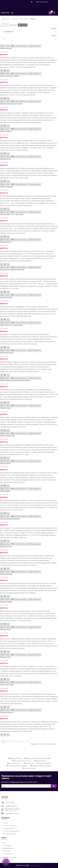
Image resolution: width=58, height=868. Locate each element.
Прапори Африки (44, 763)
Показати (54, 36)
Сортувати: (54, 29)
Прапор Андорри (6, 187)
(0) (7, 52)
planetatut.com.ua (36, 865)
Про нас (6, 823)
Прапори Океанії (29, 768)
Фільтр (5, 25)
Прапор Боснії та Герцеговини (11, 325)
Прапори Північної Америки (17, 766)
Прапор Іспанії (6, 629)
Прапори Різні (40, 761)
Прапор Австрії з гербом (9, 76)
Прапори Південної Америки (41, 766)
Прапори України (15, 758)
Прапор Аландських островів (11, 104)
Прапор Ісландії (6, 602)
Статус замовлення (42, 2)
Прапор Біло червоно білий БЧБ (12, 270)
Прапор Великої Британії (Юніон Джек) (15, 380)
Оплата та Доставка (9, 826)
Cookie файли (7, 845)
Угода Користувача (9, 828)
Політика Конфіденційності (11, 831)
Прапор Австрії (6, 48)
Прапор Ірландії (6, 574)
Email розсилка (8, 854)
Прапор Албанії (6, 131)
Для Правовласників (10, 834)
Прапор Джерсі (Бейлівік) (10, 519)
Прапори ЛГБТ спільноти (22, 761)
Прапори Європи (14, 763)
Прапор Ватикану (7, 353)
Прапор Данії (5, 491)
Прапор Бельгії (6, 242)
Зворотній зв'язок (9, 848)
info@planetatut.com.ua (12, 813)
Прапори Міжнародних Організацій (37, 758)
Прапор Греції (5, 463)
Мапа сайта (7, 851)
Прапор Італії (5, 657)
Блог (5, 843)
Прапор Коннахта (7, 712)
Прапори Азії (29, 763)
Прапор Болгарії (6, 297)
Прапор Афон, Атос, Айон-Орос (12, 214)
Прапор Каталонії (7, 685)
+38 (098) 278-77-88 (11, 806)
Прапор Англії (5, 159)
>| (28, 741)
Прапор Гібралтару (7, 436)
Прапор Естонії (6, 546)
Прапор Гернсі (5, 408)
